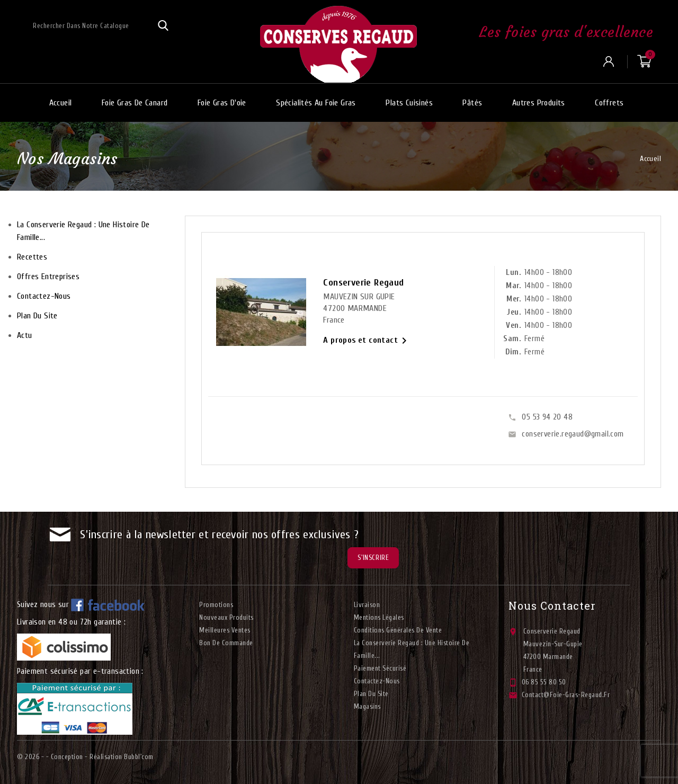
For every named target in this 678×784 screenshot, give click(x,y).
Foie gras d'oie (222, 103)
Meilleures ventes (225, 630)
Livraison (367, 605)
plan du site (37, 316)
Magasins (367, 706)
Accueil (61, 103)
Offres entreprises (48, 277)
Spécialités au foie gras (316, 103)
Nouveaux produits (226, 617)
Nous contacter (552, 605)
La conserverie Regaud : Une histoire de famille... (83, 231)
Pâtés (472, 103)
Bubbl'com (139, 757)
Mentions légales (379, 617)
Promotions (216, 605)
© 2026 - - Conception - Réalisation (70, 757)
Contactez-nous (44, 296)
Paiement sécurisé (380, 668)
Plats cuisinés (409, 103)
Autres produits (539, 103)
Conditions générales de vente (398, 630)
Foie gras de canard (135, 103)
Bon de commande (226, 643)
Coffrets (609, 103)
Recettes (32, 257)
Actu (25, 335)
